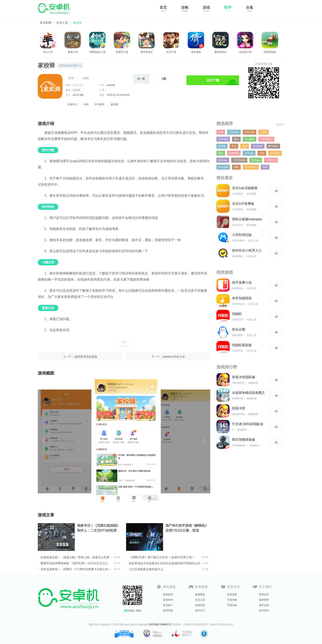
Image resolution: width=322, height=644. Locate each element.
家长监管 (264, 605)
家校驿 (77, 23)
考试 (86, 104)
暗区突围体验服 (244, 440)
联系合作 (264, 594)
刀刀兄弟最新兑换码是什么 (146, 569)
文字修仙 (234, 132)
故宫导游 (258, 146)
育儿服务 (250, 139)
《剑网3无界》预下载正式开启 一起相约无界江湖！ (162, 557)
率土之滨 (48, 52)
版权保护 (264, 600)
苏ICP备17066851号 (160, 624)
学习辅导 (100, 104)
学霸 (265, 167)
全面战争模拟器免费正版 (248, 393)
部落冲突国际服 (244, 377)
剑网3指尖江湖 (97, 52)
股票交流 (234, 153)
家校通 (114, 104)
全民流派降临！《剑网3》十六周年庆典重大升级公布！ (76, 569)
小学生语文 (251, 167)
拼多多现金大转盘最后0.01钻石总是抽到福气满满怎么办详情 (165, 563)
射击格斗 (168, 605)
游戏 (206, 7)
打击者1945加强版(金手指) (248, 424)
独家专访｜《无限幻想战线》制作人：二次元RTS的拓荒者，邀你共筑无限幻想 (99, 528)
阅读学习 (72, 104)
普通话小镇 (122, 52)
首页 (163, 7)
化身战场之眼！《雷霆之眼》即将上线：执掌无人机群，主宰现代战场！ (76, 557)
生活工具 (62, 23)
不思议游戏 (239, 160)
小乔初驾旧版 (242, 235)
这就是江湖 (245, 52)
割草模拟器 (270, 52)
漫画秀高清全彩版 (86, 357)
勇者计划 (73, 52)
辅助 (86, 78)
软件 (228, 7)
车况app (256, 160)
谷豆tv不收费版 (243, 204)
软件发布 (264, 610)
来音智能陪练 (242, 298)
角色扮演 (168, 594)
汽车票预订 (266, 139)
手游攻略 (232, 600)
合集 (250, 7)
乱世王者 (171, 52)
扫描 (262, 153)
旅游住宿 (200, 605)
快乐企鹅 (239, 329)
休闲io (264, 132)
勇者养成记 (147, 52)
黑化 (221, 153)
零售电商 (223, 139)
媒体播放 (200, 594)
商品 (245, 146)
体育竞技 (168, 610)
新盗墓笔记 (221, 52)
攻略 (185, 7)
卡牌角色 (271, 160)
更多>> (280, 125)
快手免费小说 (242, 283)
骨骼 (236, 167)
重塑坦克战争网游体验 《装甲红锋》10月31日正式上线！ (74, 563)
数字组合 (273, 146)
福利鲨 (222, 146)
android (111, 85)
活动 (71, 78)
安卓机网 (46, 23)
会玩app (249, 153)
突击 (236, 139)
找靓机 (237, 314)
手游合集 (232, 605)
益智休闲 (168, 600)
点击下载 (213, 80)
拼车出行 (200, 610)
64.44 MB (78, 95)
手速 (221, 132)
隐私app (223, 160)
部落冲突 (239, 408)
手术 (234, 146)
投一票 (141, 79)
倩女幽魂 (196, 52)
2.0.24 (76, 90)
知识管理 (250, 132)
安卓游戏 (232, 594)
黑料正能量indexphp (247, 219)
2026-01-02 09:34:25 (118, 95)
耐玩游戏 (223, 167)
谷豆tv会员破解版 (245, 188)
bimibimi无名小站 (174, 357)
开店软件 (275, 153)
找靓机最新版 (242, 345)
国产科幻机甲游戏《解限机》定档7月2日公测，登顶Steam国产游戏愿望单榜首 (187, 528)
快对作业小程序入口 (247, 250)
